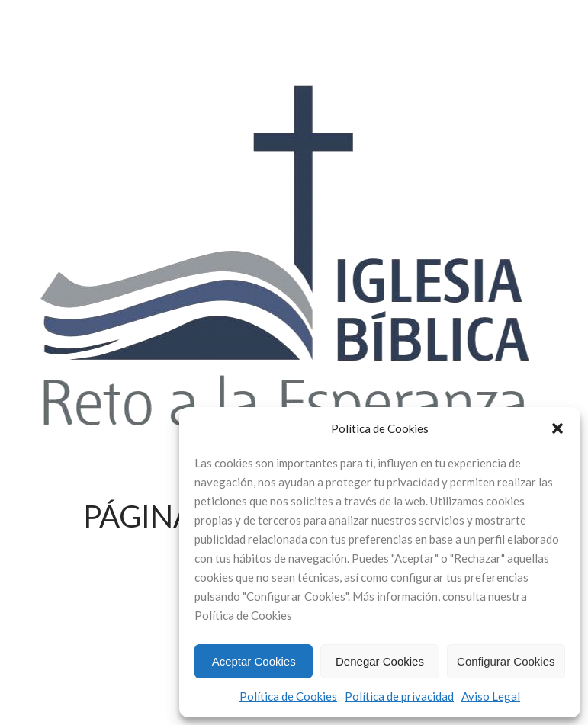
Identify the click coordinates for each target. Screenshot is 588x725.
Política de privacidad (399, 696)
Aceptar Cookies (254, 661)
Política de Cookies (288, 696)
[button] (557, 428)
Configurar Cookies (506, 661)
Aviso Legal (491, 696)
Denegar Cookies (380, 661)
